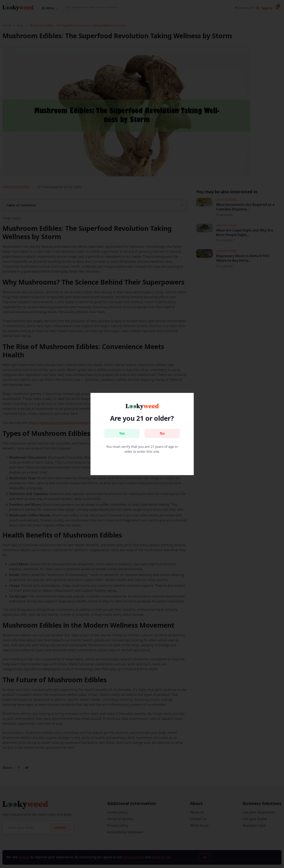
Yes (122, 433)
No (162, 433)
